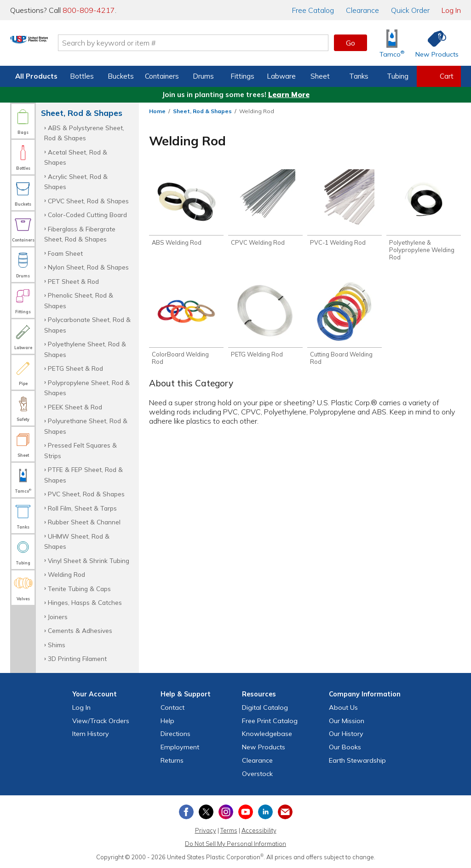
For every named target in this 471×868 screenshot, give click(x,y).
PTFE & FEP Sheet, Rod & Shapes (83, 474)
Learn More (289, 95)
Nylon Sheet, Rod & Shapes (88, 267)
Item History (91, 734)
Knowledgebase (267, 734)
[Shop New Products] (434, 43)
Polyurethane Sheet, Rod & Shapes (86, 426)
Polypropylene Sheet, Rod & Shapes (87, 388)
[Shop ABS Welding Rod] (186, 209)
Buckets (121, 76)
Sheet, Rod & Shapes (202, 111)
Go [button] (350, 43)
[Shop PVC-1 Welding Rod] (345, 209)
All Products (36, 76)
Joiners (58, 617)
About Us (343, 707)
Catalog (313, 10)
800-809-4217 (89, 10)
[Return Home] (64, 45)
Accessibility (259, 830)
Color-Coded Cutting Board (87, 215)
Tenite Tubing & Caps (79, 589)
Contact (172, 707)
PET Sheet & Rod (73, 281)
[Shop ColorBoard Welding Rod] (186, 327)
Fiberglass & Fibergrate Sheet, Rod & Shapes (80, 234)
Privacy (206, 830)
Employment (180, 747)
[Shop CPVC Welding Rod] (265, 209)
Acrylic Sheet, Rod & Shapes (76, 181)
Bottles (82, 76)
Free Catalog (270, 721)
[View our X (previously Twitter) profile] (206, 812)
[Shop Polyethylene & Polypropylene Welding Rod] (424, 216)
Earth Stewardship (357, 760)
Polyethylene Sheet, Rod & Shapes (85, 349)
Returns (172, 760)
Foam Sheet (65, 253)
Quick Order (410, 10)
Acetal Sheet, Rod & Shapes (76, 157)
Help (167, 721)
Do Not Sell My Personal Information (235, 844)
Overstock (257, 774)
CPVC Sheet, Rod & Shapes (88, 201)
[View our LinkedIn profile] (265, 812)
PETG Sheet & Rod (75, 368)
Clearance (362, 10)
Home (157, 111)
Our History (346, 734)
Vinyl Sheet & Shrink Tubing (89, 560)
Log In (451, 10)
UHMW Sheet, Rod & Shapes (77, 541)
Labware (281, 76)
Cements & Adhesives (80, 630)
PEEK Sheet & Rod (75, 407)
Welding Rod (66, 574)
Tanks (359, 76)
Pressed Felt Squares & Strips (80, 450)
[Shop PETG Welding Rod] (265, 323)
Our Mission (347, 721)
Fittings (242, 76)
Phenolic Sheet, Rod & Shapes (79, 300)
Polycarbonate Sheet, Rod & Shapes (87, 325)
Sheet (320, 76)
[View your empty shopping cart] (439, 76)
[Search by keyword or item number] (229, 43)
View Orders (101, 721)
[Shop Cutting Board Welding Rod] (345, 327)
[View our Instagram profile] (226, 812)
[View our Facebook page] (186, 812)
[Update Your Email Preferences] (285, 812)
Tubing (398, 76)
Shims (57, 645)
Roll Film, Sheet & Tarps (82, 508)
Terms (229, 830)
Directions (175, 734)
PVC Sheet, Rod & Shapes (86, 494)
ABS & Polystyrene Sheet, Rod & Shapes (84, 133)
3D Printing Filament (77, 658)
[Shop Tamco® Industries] (392, 43)
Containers (162, 76)
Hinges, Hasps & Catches (85, 602)
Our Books (345, 747)
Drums (203, 76)
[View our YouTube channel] (246, 812)
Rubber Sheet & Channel (84, 522)
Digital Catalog (265, 707)
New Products (264, 747)
